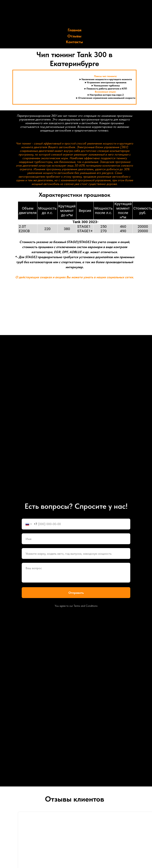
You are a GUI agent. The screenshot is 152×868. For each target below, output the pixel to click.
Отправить (76, 593)
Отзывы (74, 36)
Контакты (74, 42)
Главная (75, 30)
